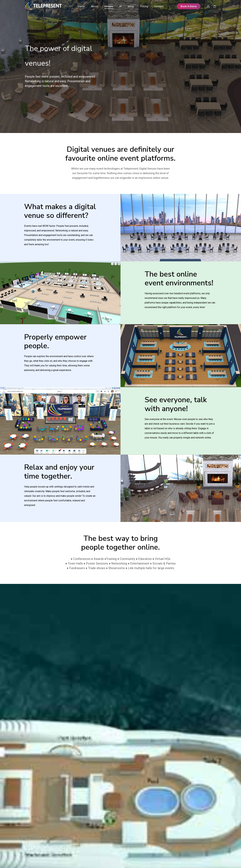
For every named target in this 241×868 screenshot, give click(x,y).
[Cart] (215, 6)
